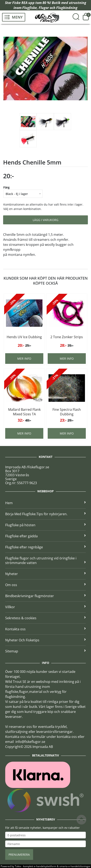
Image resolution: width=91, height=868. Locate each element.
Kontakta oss (45, 629)
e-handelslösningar (79, 866)
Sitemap (45, 651)
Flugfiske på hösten (45, 525)
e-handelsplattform (45, 866)
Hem (45, 503)
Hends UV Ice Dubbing (24, 337)
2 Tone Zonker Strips (67, 337)
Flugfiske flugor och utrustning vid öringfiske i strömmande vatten (45, 560)
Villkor (45, 607)
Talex (18, 866)
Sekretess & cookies (45, 618)
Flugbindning (67, 8)
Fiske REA (20, 3)
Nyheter (45, 574)
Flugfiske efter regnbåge (45, 547)
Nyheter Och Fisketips (45, 640)
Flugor (44, 8)
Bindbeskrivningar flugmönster (45, 596)
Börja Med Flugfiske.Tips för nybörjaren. (45, 514)
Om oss (45, 585)
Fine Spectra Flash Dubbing (67, 412)
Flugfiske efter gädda (45, 536)
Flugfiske (30, 8)
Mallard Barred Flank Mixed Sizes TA (24, 412)
